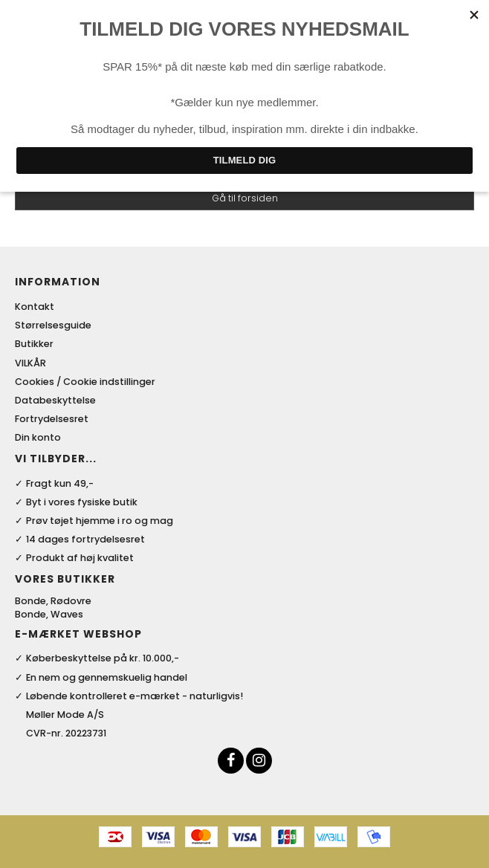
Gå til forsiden (245, 198)
